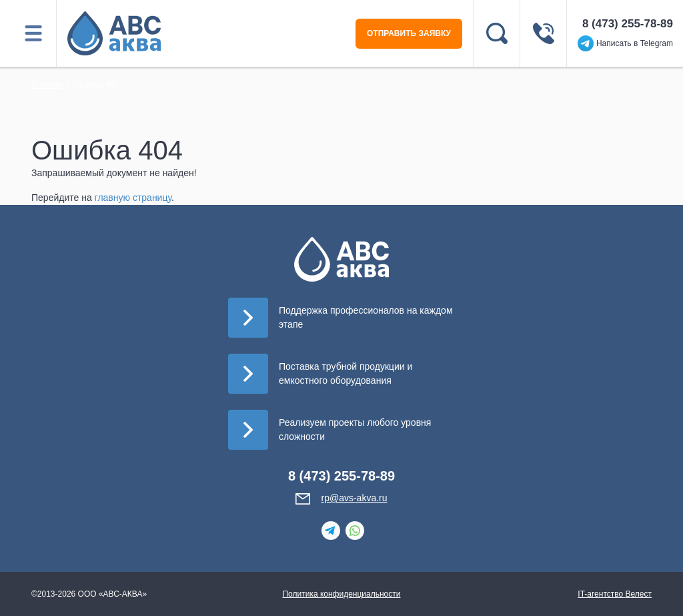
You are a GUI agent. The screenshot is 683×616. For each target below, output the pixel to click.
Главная (47, 85)
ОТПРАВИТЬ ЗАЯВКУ (409, 33)
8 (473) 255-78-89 (628, 24)
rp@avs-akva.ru (354, 498)
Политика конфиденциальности (341, 594)
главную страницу (133, 198)
